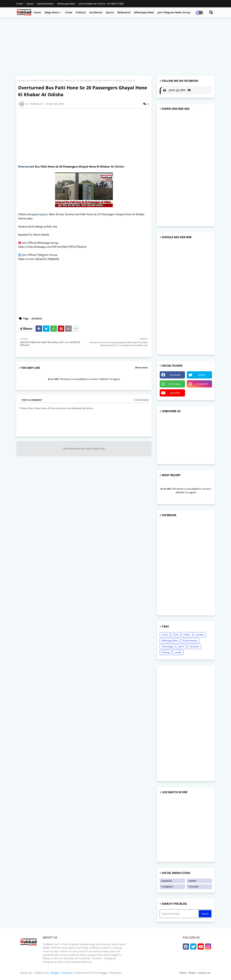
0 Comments (141, 400)
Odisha (119, 166)
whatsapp (175, 384)
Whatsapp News (67, 4)
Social (30, 4)
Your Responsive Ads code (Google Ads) (84, 449)
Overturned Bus (29, 166)
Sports (110, 12)
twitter (202, 375)
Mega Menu (52, 12)
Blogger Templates (62, 973)
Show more (141, 367)
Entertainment (46, 4)
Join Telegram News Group (174, 12)
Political (81, 12)
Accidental (96, 12)
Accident (32, 80)
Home (37, 12)
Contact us (204, 973)
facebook (175, 375)
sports (181, 646)
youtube (175, 393)
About (192, 973)
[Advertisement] (115, 46)
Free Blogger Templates (108, 973)
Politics (187, 635)
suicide (178, 652)
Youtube (194, 887)
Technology (167, 646)
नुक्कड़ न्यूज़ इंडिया (177, 90)
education (194, 646)
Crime (20, 4)
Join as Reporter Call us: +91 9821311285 (101, 4)
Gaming (166, 652)
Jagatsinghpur (40, 214)
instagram (202, 384)
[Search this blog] (180, 914)
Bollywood (124, 12)
